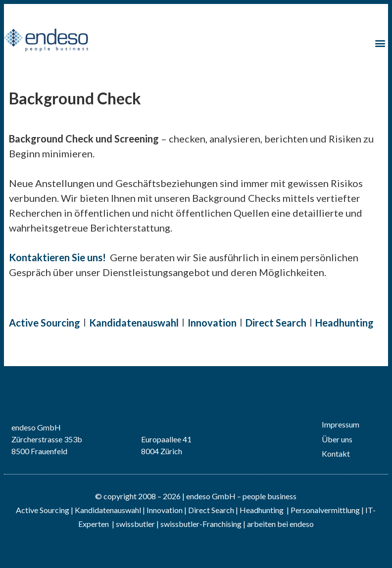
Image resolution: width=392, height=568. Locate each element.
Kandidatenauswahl (134, 323)
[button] (380, 43)
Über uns (337, 439)
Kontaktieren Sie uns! (57, 257)
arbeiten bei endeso (280, 524)
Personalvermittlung (325, 510)
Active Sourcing (45, 323)
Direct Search (276, 323)
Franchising (222, 524)
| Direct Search (209, 510)
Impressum (341, 424)
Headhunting (344, 323)
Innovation (212, 323)
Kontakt (336, 453)
